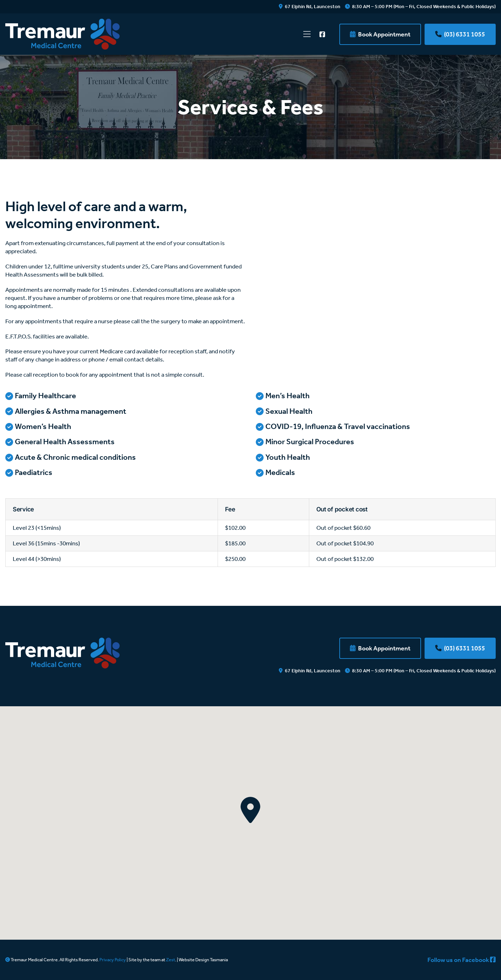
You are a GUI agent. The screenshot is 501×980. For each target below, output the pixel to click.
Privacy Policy (113, 960)
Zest (171, 960)
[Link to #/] (307, 34)
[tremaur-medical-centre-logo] (62, 21)
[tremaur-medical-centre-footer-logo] (62, 640)
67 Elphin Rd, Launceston (310, 7)
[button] (250, 810)
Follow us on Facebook (462, 960)
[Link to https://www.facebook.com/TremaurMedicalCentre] (322, 34)
